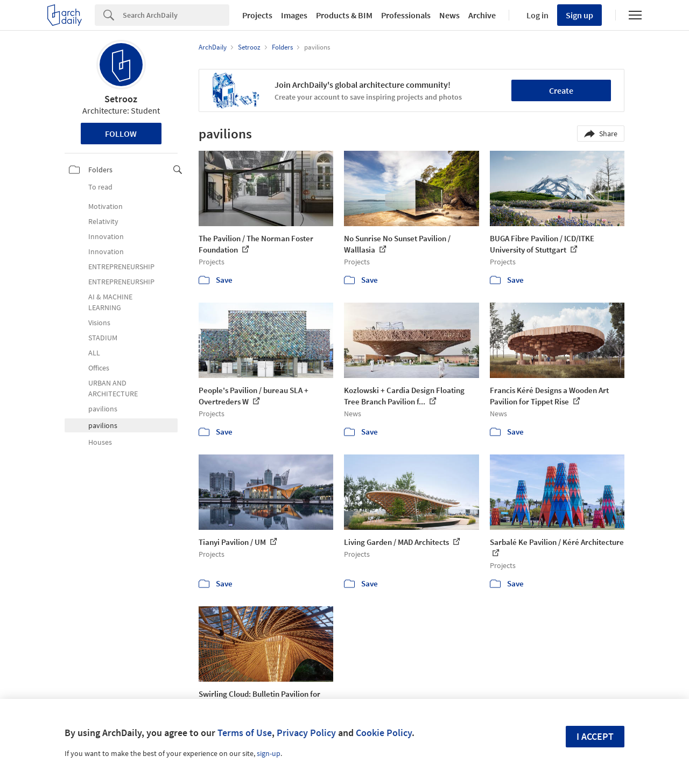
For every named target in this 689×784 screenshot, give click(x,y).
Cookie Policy (384, 733)
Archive (482, 15)
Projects (257, 15)
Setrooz (121, 99)
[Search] (176, 15)
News (449, 15)
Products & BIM (344, 15)
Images (294, 15)
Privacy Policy (306, 733)
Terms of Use (245, 733)
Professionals (406, 15)
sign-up (269, 753)
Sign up (579, 15)
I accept (595, 736)
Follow (121, 134)
